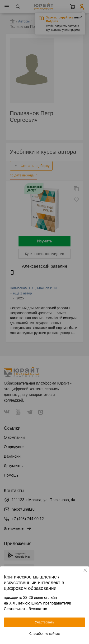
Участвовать (44, 622)
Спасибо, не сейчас (45, 634)
